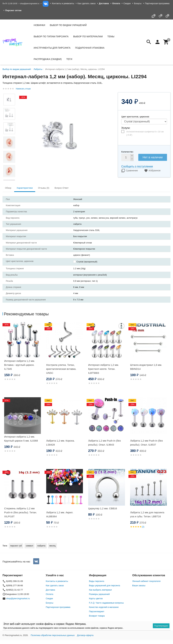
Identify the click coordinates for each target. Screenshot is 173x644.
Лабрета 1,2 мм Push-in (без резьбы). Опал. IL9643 (105, 443)
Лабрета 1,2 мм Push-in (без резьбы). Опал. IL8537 (146, 443)
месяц (52, 546)
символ (30, 546)
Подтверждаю (161, 626)
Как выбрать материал (101, 590)
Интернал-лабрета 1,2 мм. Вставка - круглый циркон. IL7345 (20, 365)
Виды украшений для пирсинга (105, 585)
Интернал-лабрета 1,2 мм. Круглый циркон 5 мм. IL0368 (21, 439)
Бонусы (138, 3)
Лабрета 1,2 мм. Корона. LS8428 (60, 443)
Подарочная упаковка (90, 48)
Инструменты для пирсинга (52, 48)
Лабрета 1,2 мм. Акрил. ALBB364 (60, 514)
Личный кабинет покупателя (146, 581)
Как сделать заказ (87, 3)
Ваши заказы (139, 585)
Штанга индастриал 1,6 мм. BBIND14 (146, 367)
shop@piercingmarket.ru (30, 3)
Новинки (39, 25)
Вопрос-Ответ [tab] (62, 188)
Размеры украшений (99, 594)
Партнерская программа (157, 3)
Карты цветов (96, 598)
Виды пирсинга (97, 581)
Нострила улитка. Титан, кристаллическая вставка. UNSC (61, 369)
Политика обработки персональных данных (53, 635)
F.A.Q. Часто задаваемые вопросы (106, 603)
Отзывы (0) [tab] (44, 188)
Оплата (49, 594)
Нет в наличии (153, 157)
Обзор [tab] (8, 188)
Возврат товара (97, 616)
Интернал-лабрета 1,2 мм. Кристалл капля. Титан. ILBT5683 (104, 369)
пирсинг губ (16, 546)
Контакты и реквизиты (63, 3)
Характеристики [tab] (25, 188)
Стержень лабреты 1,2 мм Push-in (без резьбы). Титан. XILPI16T (21, 512)
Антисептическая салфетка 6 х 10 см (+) (145, 133)
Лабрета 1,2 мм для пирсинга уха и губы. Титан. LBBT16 (147, 514)
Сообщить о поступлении (137, 166)
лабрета (41, 546)
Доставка (50, 590)
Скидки (127, 3)
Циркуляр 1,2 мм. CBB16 (103, 508)
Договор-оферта (85, 635)
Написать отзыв (23, 89)
